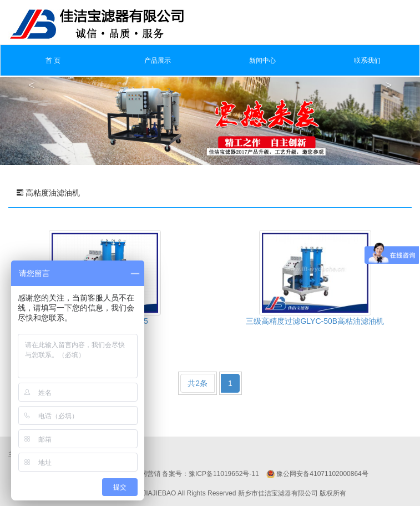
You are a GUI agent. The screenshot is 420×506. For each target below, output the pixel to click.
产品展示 (158, 61)
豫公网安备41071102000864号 (322, 474)
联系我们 (367, 61)
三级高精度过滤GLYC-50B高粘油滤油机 (315, 321)
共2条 (198, 383)
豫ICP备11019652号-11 (224, 474)
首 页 (53, 61)
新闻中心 (262, 61)
